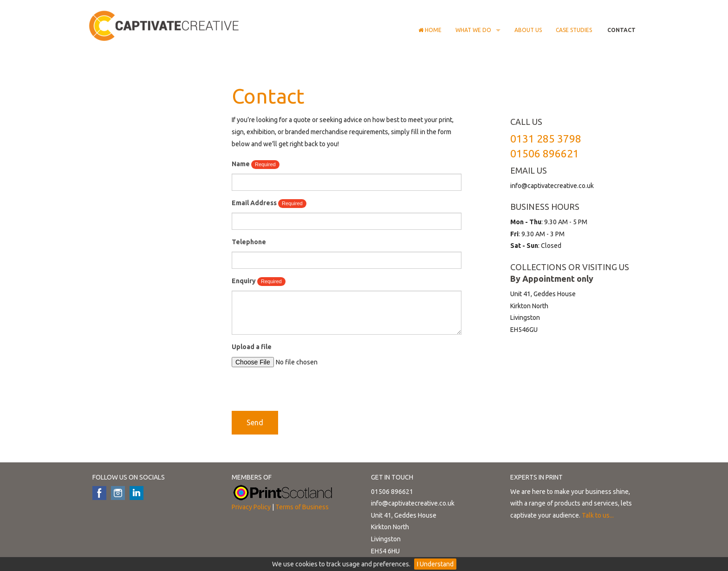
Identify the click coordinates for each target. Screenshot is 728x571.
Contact (621, 30)
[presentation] (302, 393)
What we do (473, 30)
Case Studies (574, 30)
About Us (528, 30)
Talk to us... (598, 515)
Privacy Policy (251, 507)
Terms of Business (302, 507)
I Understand (435, 564)
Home (430, 30)
